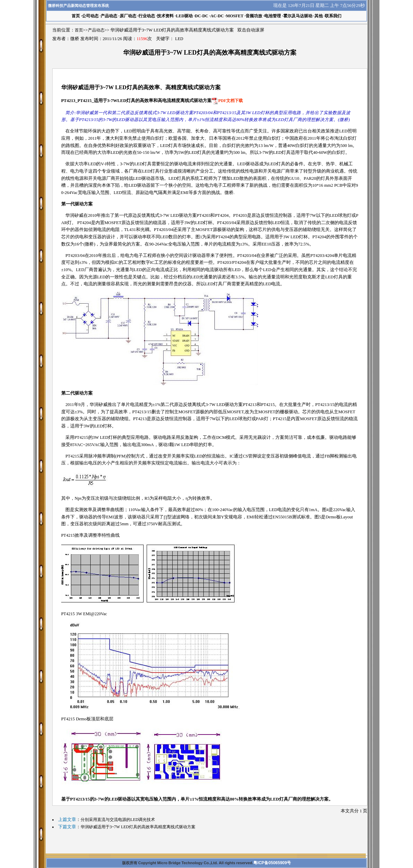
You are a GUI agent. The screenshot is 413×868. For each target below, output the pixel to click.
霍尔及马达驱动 (298, 16)
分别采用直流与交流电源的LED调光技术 (118, 820)
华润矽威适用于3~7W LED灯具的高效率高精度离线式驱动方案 (138, 827)
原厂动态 (128, 16)
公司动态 (90, 16)
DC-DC (201, 16)
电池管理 (273, 16)
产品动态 (109, 16)
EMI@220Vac (95, 614)
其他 (319, 16)
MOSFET (235, 16)
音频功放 (254, 16)
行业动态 (147, 16)
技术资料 (165, 16)
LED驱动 (184, 16)
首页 (79, 30)
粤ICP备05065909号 (272, 863)
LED (179, 39)
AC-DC (217, 16)
